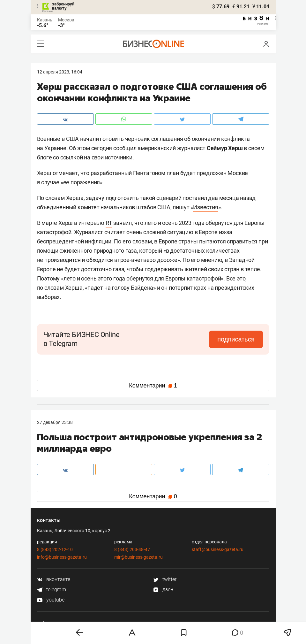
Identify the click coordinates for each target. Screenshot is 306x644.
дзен (163, 590)
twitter (165, 579)
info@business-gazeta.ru (62, 557)
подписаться (236, 339)
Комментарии (153, 386)
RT (109, 223)
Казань (45, 20)
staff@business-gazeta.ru (218, 549)
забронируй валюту (63, 6)
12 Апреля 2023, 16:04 (60, 72)
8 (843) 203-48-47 (132, 549)
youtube (51, 600)
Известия (205, 207)
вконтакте (54, 579)
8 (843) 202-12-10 (55, 549)
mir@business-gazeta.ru (138, 557)
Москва (66, 20)
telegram (52, 590)
